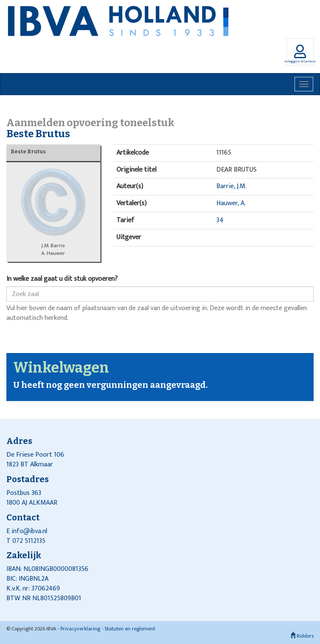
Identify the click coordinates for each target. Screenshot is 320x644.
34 (220, 220)
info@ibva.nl (29, 531)
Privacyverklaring (80, 629)
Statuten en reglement (130, 629)
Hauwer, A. (231, 203)
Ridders (302, 636)
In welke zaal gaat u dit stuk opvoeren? (62, 279)
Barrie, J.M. (231, 186)
